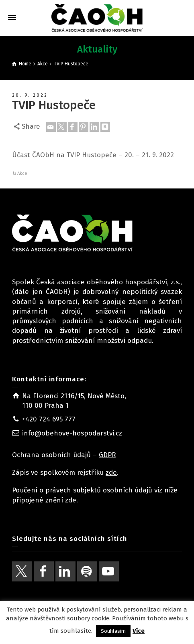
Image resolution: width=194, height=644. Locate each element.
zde (111, 473)
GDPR (107, 455)
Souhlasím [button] (113, 631)
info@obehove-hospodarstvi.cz (72, 433)
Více (139, 631)
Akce (22, 173)
